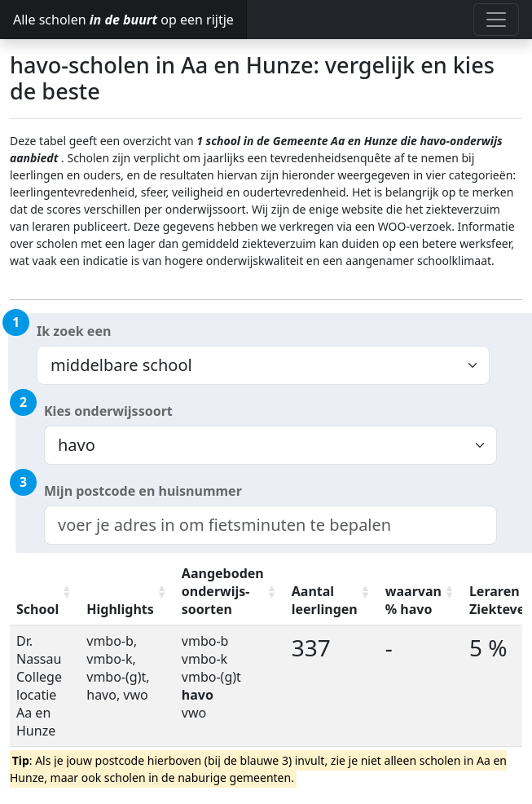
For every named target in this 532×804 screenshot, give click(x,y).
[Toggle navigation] (496, 20)
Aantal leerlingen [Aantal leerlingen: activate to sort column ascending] (325, 600)
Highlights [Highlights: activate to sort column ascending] (120, 609)
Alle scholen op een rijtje (123, 20)
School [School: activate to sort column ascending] (37, 609)
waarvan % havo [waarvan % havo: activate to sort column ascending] (413, 600)
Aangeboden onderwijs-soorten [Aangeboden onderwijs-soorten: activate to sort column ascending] (223, 591)
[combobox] (270, 525)
